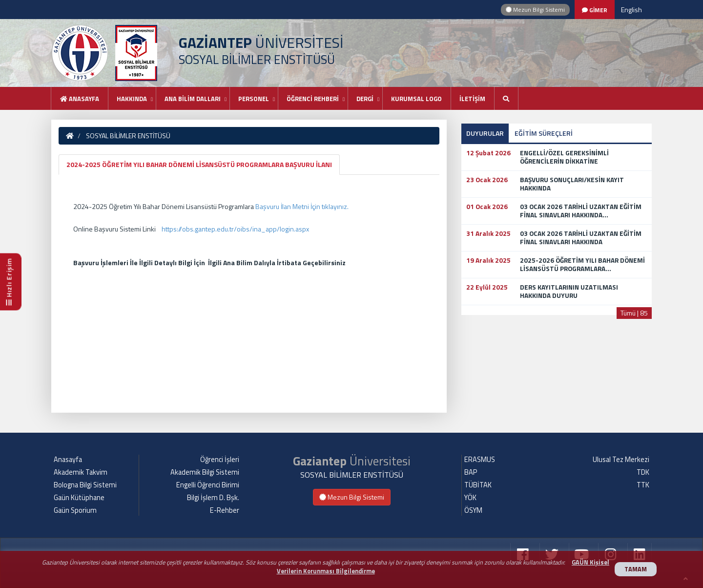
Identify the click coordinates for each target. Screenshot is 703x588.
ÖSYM (473, 510)
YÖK (470, 498)
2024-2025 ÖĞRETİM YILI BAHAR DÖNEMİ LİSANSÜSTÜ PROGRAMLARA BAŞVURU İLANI (199, 164)
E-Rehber (225, 510)
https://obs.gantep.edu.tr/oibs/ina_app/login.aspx (235, 229)
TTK (643, 485)
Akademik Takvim (81, 472)
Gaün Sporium (75, 510)
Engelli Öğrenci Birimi (208, 485)
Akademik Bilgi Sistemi (205, 472)
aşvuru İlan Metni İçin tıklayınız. (304, 206)
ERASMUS (480, 460)
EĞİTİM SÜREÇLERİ (544, 133)
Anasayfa (80, 99)
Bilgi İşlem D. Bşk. (213, 498)
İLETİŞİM (472, 99)
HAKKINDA (132, 99)
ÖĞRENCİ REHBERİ (313, 99)
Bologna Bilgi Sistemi (85, 485)
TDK (643, 472)
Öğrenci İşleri (220, 460)
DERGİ (365, 99)
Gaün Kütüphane (79, 498)
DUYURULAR (485, 133)
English (631, 10)
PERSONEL (254, 99)
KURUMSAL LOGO (416, 99)
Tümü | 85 (634, 313)
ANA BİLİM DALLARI (193, 99)
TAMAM (636, 569)
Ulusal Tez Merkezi (621, 460)
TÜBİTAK (478, 485)
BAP (471, 472)
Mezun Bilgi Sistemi (535, 10)
